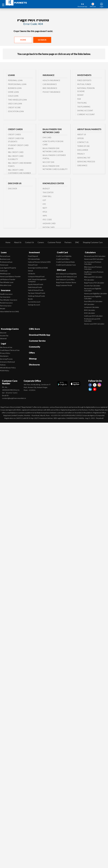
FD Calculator (89, 279)
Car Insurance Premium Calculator (93, 262)
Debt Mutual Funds (35, 286)
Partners (69, 243)
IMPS (45, 216)
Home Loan (13, 92)
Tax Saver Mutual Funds (37, 292)
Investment (34, 252)
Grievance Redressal (7, 358)
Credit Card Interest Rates (65, 261)
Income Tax (4, 333)
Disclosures (34, 355)
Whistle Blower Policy (8, 364)
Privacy (81, 154)
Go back (42, 40)
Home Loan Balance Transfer (10, 276)
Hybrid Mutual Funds (36, 289)
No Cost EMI (48, 162)
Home (23, 40)
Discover (12, 189)
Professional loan (6, 261)
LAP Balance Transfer (8, 278)
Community (34, 341)
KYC (44, 204)
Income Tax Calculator (92, 285)
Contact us (83, 142)
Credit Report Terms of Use (10, 347)
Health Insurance (51, 81)
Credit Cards (14, 135)
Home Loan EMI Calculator (94, 258)
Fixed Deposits (84, 81)
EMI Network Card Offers (65, 277)
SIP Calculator (89, 303)
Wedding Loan (5, 273)
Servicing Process (86, 162)
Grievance (82, 166)
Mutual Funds (84, 84)
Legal (3, 341)
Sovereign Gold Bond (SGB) (38, 267)
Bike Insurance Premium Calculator (93, 267)
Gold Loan (13, 96)
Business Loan (15, 88)
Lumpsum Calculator (92, 306)
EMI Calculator (90, 312)
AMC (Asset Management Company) (37, 279)
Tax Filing (82, 103)
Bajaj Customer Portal (64, 283)
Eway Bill (47, 196)
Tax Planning (84, 107)
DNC (78, 243)
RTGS (45, 212)
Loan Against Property (8, 267)
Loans (3, 252)
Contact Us (28, 243)
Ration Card (49, 227)
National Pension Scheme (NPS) (39, 261)
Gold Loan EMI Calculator (93, 315)
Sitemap (32, 351)
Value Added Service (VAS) (9, 309)
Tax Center (48, 193)
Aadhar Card (49, 224)
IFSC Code (47, 220)
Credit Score (14, 108)
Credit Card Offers (63, 258)
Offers (80, 138)
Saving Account (85, 111)
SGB (79, 99)
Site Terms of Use (6, 344)
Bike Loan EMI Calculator (93, 276)
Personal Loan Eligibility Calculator (93, 289)
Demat (80, 95)
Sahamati (3, 336)
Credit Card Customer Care (66, 264)
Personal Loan (15, 81)
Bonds (30, 298)
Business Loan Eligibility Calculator (93, 296)
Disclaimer (83, 150)
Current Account (86, 115)
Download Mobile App (39, 332)
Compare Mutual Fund (36, 276)
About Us (82, 135)
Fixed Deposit (33, 255)
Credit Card (62, 252)
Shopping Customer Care (95, 243)
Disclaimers (4, 353)
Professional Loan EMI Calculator (92, 319)
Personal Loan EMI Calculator (95, 255)
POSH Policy (5, 367)
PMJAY (3, 306)
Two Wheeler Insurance (9, 298)
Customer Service (37, 337)
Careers (40, 243)
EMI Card (47, 138)
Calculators (90, 252)
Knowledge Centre (9, 327)
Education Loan (16, 112)
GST (44, 200)
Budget (46, 189)
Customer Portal (54, 243)
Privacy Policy (5, 350)
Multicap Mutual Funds (36, 295)
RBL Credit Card (16, 152)
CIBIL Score (34, 327)
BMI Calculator (90, 309)
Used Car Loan (15, 104)
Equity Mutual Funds (36, 283)
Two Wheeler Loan (7, 281)
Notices (3, 361)
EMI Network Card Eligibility (66, 272)
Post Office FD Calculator (93, 300)
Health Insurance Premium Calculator (94, 272)
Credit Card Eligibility (64, 255)
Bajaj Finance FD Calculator (94, 282)
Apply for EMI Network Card (66, 274)
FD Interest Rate (34, 258)
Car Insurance (50, 84)
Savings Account (34, 304)
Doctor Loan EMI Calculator (94, 323)
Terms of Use (83, 146)
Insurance (5, 289)
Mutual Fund (33, 264)
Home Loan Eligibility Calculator (96, 293)
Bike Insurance (50, 88)
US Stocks (32, 273)
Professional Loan (17, 84)
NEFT (45, 208)
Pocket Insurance (52, 92)
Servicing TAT (84, 158)
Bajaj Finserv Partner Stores (66, 280)
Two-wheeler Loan (17, 100)
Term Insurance (6, 303)
